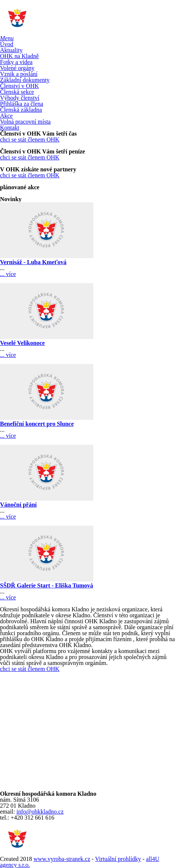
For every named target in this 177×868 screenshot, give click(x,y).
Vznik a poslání (19, 74)
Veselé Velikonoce (22, 343)
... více (8, 274)
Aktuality (11, 50)
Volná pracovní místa (25, 122)
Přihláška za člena (22, 104)
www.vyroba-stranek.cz (62, 859)
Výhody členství (20, 98)
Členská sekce (17, 92)
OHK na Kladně (19, 56)
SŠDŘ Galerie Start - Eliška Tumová (46, 585)
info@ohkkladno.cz (40, 812)
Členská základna (21, 110)
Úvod (7, 44)
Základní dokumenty (25, 80)
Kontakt (10, 128)
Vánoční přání (18, 505)
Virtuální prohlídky (118, 859)
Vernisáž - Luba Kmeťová (33, 262)
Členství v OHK (19, 86)
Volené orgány (17, 68)
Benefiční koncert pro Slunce (37, 424)
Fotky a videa (16, 62)
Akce (6, 116)
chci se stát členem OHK (30, 140)
